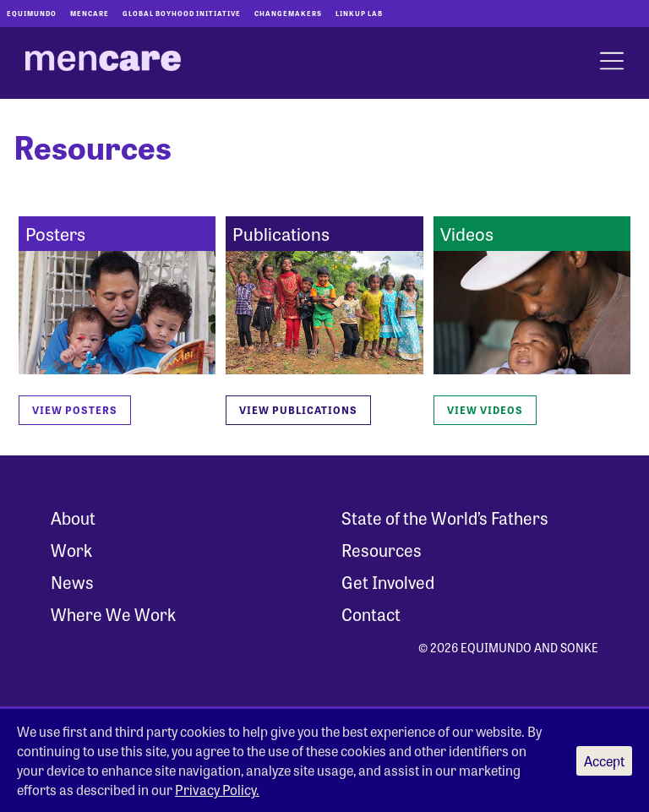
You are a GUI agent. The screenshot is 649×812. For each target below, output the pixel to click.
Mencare (90, 13)
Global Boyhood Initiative (182, 13)
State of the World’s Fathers (445, 518)
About (73, 518)
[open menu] (612, 63)
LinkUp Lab (359, 13)
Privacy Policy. (217, 790)
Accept (604, 761)
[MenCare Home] (103, 63)
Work (71, 550)
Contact (371, 614)
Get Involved (388, 582)
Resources (382, 550)
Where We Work (113, 614)
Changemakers (288, 13)
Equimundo (32, 13)
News (72, 582)
